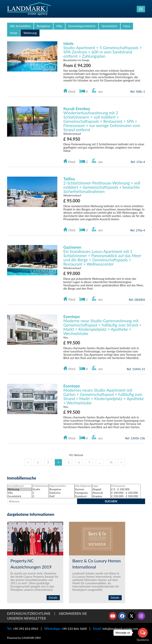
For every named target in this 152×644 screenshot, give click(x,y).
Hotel (14, 33)
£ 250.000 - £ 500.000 (126, 496)
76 (111, 462)
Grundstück (109, 26)
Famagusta (83, 493)
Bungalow (44, 26)
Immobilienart (20, 486)
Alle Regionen (83, 486)
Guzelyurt (83, 496)
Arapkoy (101, 496)
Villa (59, 26)
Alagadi (101, 489)
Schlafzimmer (40, 486)
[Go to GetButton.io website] (143, 640)
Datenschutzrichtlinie (29, 613)
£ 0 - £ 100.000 (126, 489)
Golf (62, 496)
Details (53, 597)
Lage (101, 486)
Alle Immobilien (20, 26)
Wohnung (30, 33)
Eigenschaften (62, 486)
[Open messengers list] (143, 633)
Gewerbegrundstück (82, 26)
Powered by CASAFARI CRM (24, 638)
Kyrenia (83, 489)
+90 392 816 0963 (25, 629)
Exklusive (62, 493)
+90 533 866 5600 (74, 629)
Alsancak (101, 493)
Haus (127, 26)
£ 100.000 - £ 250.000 (126, 493)
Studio (40, 489)
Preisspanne (126, 486)
